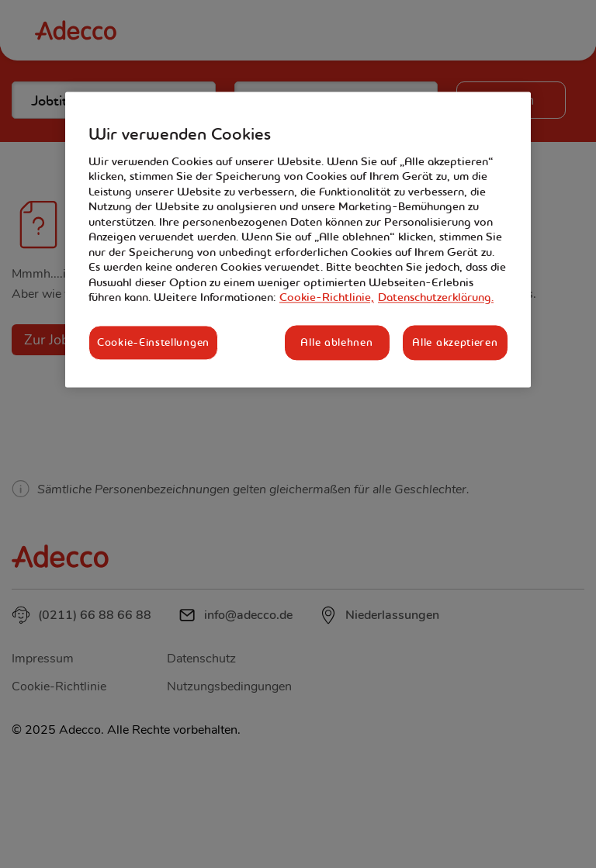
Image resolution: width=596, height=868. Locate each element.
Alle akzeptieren (455, 342)
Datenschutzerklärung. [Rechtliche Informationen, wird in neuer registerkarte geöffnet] (436, 298)
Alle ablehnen (336, 342)
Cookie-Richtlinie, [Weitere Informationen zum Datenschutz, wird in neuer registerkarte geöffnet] (327, 298)
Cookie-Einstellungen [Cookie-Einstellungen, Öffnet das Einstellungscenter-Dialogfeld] (153, 342)
